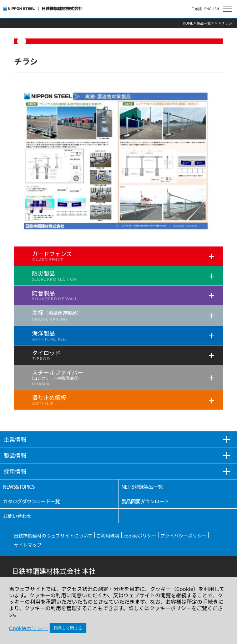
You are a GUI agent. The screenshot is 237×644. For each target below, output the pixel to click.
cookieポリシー (140, 536)
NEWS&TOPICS (19, 487)
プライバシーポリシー (183, 536)
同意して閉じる (68, 628)
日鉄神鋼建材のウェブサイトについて (53, 536)
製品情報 (15, 455)
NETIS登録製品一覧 (142, 487)
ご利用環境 (108, 536)
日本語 (196, 9)
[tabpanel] (119, 161)
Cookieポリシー (28, 628)
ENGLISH (212, 9)
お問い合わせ (17, 516)
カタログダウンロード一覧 (31, 501)
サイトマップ (27, 545)
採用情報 (15, 471)
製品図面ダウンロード (145, 501)
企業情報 (15, 439)
